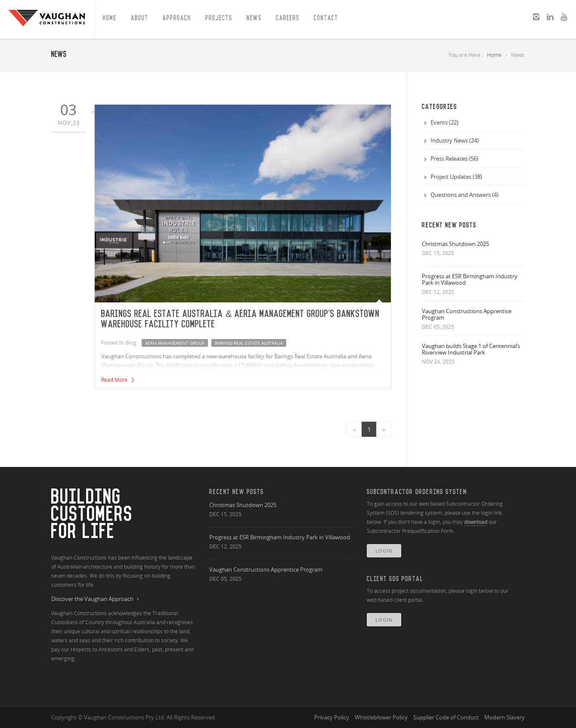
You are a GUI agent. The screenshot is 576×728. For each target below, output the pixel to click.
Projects (219, 18)
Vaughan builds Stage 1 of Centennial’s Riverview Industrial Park (471, 349)
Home (110, 18)
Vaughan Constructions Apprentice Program (467, 314)
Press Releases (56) (454, 159)
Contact (326, 18)
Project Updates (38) (456, 177)
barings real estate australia (249, 343)
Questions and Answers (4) (465, 195)
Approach (177, 18)
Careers (288, 18)
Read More (118, 380)
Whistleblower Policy (381, 717)
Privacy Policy (332, 717)
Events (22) (444, 122)
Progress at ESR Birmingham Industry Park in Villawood (470, 279)
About (140, 18)
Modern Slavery (505, 717)
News (254, 18)
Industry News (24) (455, 140)
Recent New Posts (237, 492)
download (476, 522)
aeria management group (175, 343)
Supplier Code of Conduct (446, 717)
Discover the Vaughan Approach (96, 599)
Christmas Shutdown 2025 (455, 244)
